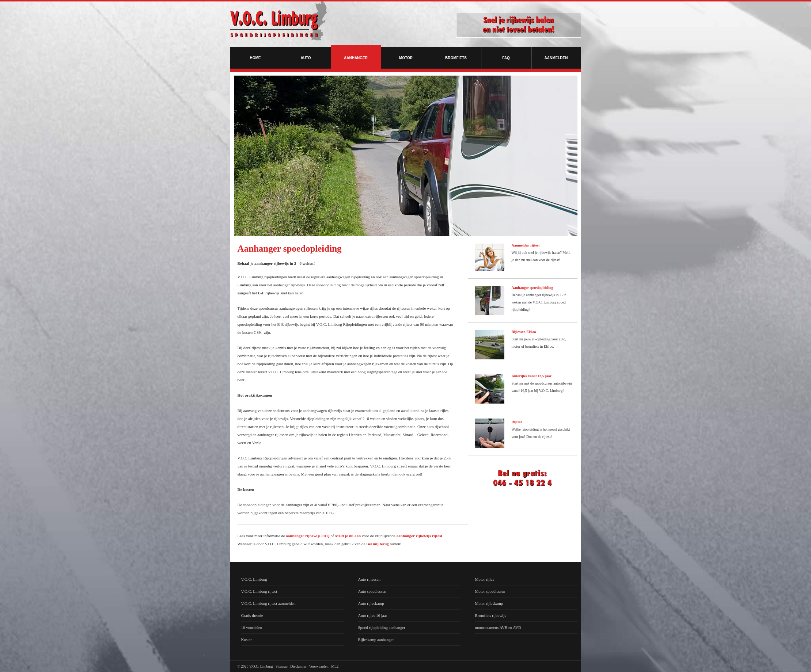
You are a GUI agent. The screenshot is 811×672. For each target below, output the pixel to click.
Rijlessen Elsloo (524, 332)
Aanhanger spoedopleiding (533, 288)
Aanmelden (556, 58)
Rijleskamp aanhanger (376, 639)
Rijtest (517, 422)
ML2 (335, 666)
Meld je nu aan (348, 536)
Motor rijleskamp (489, 603)
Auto (306, 58)
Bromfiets (456, 58)
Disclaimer (298, 666)
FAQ (506, 58)
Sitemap (282, 666)
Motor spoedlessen (490, 591)
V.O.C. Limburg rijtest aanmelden (268, 603)
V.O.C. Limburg (254, 579)
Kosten (247, 639)
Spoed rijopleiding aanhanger (382, 627)
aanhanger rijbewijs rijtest (419, 536)
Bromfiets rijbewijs (491, 615)
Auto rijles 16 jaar (373, 615)
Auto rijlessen (369, 579)
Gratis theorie (252, 615)
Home (255, 58)
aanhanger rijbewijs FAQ (308, 536)
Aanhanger (356, 58)
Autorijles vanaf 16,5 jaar (532, 376)
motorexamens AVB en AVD (498, 627)
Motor (406, 58)
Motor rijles (485, 579)
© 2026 (243, 666)
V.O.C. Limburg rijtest (259, 591)
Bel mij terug (378, 544)
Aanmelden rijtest (526, 245)
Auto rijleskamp (371, 603)
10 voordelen (252, 627)
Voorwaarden (319, 666)
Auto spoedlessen (372, 591)
